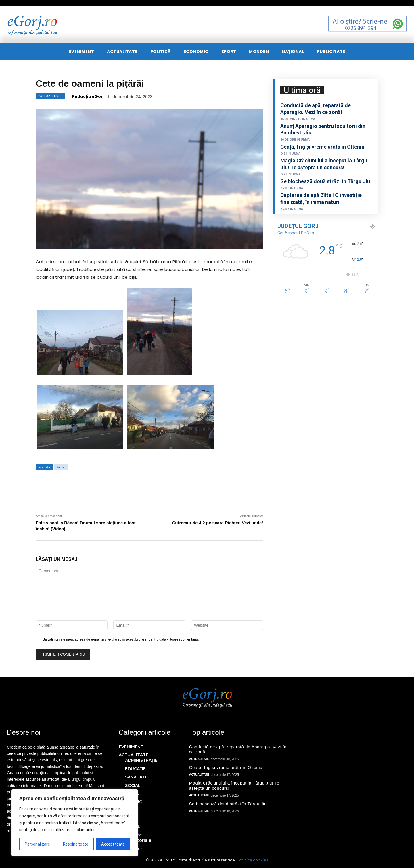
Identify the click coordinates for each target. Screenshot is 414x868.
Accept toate (113, 844)
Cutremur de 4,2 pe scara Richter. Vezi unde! (218, 523)
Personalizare (37, 844)
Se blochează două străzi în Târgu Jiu (325, 181)
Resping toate (76, 844)
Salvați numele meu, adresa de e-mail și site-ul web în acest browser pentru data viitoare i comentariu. (121, 639)
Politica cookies (253, 860)
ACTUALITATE (50, 96)
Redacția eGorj (88, 96)
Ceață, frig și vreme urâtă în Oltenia (322, 147)
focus (61, 467)
